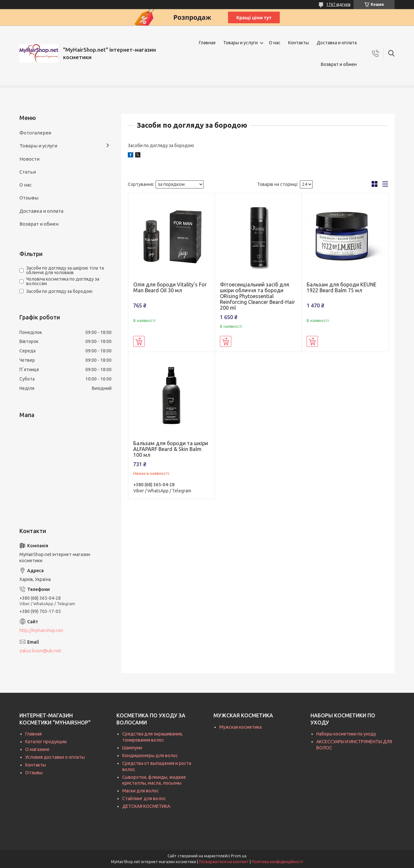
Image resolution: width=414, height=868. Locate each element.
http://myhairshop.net (41, 630)
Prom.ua (239, 856)
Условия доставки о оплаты (55, 757)
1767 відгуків (338, 4)
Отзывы (29, 198)
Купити (139, 341)
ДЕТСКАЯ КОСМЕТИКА (146, 806)
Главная (207, 43)
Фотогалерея (35, 133)
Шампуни (132, 748)
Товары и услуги (240, 43)
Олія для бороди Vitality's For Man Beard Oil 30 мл (170, 287)
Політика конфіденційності (277, 862)
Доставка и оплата (337, 43)
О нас (275, 43)
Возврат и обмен (339, 64)
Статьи (28, 172)
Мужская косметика (240, 727)
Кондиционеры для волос (150, 755)
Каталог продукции (46, 742)
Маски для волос (141, 791)
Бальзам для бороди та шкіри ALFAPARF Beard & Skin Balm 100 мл (171, 449)
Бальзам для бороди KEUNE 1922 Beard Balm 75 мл (342, 287)
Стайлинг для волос (144, 798)
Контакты (299, 43)
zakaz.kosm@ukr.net (40, 651)
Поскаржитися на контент (224, 862)
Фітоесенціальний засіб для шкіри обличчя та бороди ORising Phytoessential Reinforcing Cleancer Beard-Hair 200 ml (257, 296)
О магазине (37, 749)
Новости (29, 159)
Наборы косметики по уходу (346, 734)
